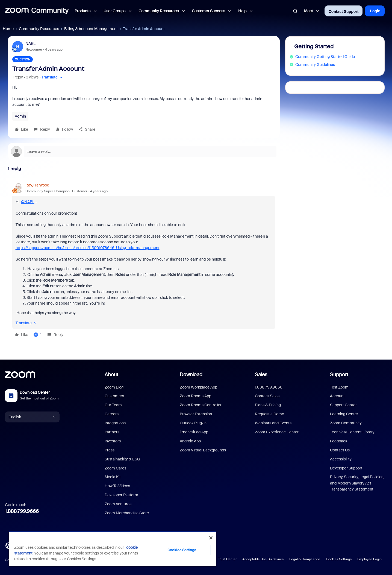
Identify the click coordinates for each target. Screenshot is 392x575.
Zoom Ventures (118, 504)
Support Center (343, 405)
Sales (261, 375)
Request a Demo (269, 414)
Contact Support (344, 11)
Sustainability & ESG (122, 459)
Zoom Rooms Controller (201, 405)
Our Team (113, 405)
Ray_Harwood (37, 185)
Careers (112, 414)
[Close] (211, 538)
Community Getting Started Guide (325, 57)
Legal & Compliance (305, 559)
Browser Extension (196, 414)
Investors (113, 441)
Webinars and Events (273, 423)
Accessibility (341, 459)
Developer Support (346, 468)
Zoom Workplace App (198, 387)
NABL (30, 43)
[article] (144, 261)
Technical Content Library (352, 432)
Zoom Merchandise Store (127, 513)
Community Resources (39, 29)
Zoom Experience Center (277, 432)
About (111, 375)
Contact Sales (267, 396)
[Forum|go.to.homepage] (37, 11)
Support (339, 375)
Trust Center (227, 559)
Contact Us (340, 450)
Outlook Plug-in (193, 423)
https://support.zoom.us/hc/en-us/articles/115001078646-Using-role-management (88, 248)
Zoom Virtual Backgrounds (203, 450)
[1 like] (38, 335)
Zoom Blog (114, 387)
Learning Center (344, 414)
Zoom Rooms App (195, 396)
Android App (190, 441)
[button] (53, 77)
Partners (112, 432)
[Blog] (8, 545)
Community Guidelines (315, 65)
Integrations (115, 423)
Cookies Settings (339, 559)
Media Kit (113, 477)
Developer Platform (121, 495)
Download (191, 375)
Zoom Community (346, 423)
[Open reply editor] (144, 151)
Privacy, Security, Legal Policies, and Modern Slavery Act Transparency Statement (357, 483)
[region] (113, 549)
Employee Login (369, 559)
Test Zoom (339, 387)
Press (110, 450)
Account (337, 396)
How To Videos (117, 486)
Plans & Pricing (268, 405)
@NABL (28, 202)
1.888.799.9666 (22, 511)
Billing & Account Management (91, 29)
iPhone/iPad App (194, 432)
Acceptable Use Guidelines (263, 559)
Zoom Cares (115, 468)
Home (8, 29)
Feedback (339, 441)
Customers (114, 396)
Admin (20, 116)
